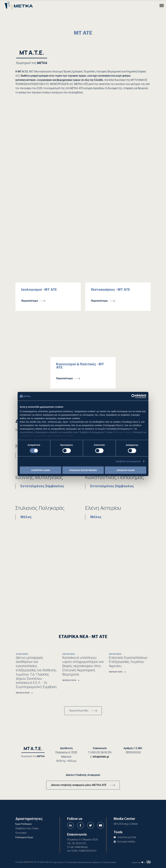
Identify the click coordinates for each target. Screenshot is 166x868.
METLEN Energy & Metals (126, 824)
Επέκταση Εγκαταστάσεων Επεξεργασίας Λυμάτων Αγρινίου (128, 662)
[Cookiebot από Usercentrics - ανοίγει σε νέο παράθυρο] (134, 396)
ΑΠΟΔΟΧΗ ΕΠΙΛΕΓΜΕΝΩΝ (83, 470)
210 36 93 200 (79, 843)
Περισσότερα (30, 301)
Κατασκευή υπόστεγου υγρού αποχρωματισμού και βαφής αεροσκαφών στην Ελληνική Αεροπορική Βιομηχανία (83, 666)
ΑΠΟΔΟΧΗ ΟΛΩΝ (125, 470)
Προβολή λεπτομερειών (128, 461)
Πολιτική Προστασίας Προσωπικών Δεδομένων (84, 862)
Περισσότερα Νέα (79, 711)
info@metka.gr (81, 847)
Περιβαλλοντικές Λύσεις (27, 828)
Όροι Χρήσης (59, 862)
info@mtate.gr (101, 757)
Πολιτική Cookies (122, 432)
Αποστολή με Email (125, 837)
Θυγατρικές (21, 833)
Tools (118, 832)
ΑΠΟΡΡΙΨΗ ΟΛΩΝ (40, 470)
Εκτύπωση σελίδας (124, 842)
